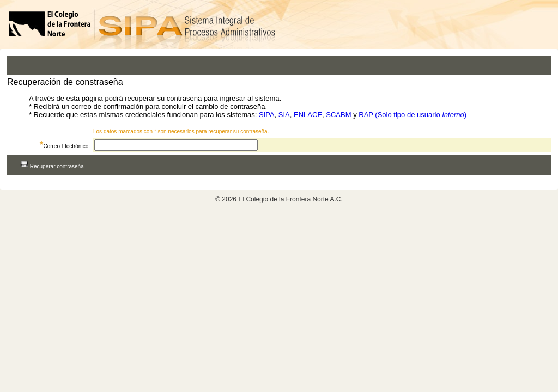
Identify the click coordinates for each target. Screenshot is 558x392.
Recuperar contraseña (52, 166)
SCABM (338, 115)
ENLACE (308, 115)
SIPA (267, 115)
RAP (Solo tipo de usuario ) (413, 115)
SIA (284, 115)
